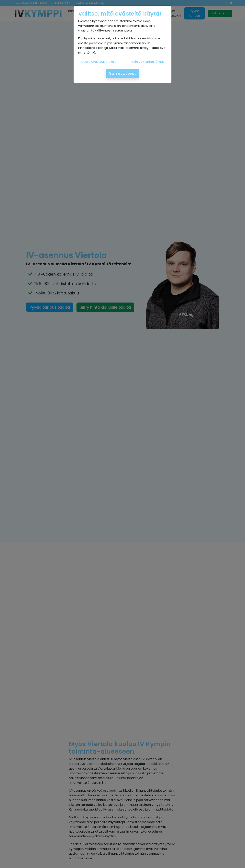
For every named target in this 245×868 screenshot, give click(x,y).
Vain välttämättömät (148, 62)
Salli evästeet (122, 73)
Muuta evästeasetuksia (99, 62)
